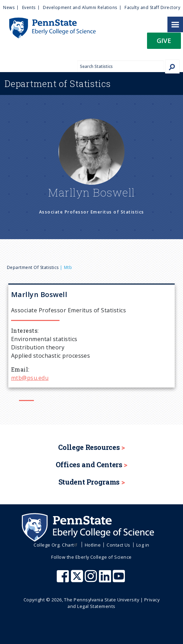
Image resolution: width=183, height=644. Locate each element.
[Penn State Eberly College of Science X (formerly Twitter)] (78, 580)
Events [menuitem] (29, 7)
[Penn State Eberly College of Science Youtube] (120, 580)
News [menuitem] (9, 7)
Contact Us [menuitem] (118, 545)
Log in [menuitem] (143, 545)
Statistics (58, 84)
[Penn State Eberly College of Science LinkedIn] (106, 580)
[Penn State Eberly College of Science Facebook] (64, 580)
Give (164, 40)
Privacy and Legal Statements (113, 603)
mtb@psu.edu (30, 378)
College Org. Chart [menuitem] (56, 545)
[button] (164, 43)
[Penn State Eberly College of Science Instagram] (92, 580)
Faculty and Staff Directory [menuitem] (152, 7)
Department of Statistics (33, 267)
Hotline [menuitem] (93, 545)
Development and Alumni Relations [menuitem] (80, 7)
